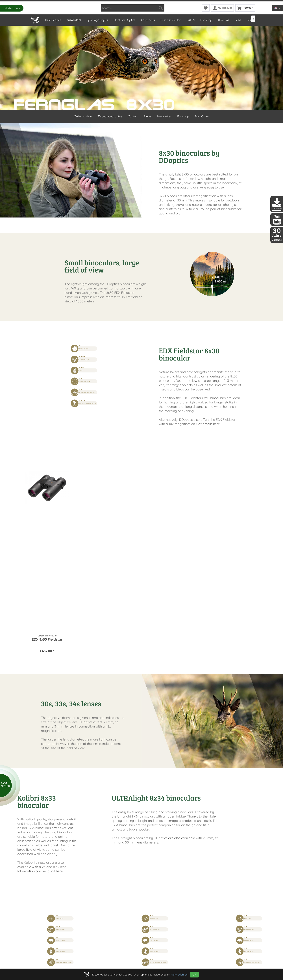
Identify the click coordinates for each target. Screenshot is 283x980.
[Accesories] (148, 20)
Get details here (208, 424)
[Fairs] (250, 20)
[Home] (35, 19)
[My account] (222, 8)
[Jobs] (238, 20)
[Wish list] (206, 8)
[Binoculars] (74, 20)
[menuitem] (133, 8)
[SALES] (191, 20)
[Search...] (133, 8)
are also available (182, 838)
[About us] (223, 20)
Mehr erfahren (179, 975)
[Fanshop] (206, 20)
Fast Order (202, 116)
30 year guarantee (110, 116)
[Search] (161, 8)
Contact (133, 116)
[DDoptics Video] (171, 20)
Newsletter (164, 116)
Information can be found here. (40, 871)
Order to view (83, 116)
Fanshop (183, 116)
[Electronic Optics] (124, 20)
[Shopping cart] (245, 8)
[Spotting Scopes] (97, 20)
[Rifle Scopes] (53, 20)
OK (194, 975)
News (148, 116)
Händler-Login (12, 8)
